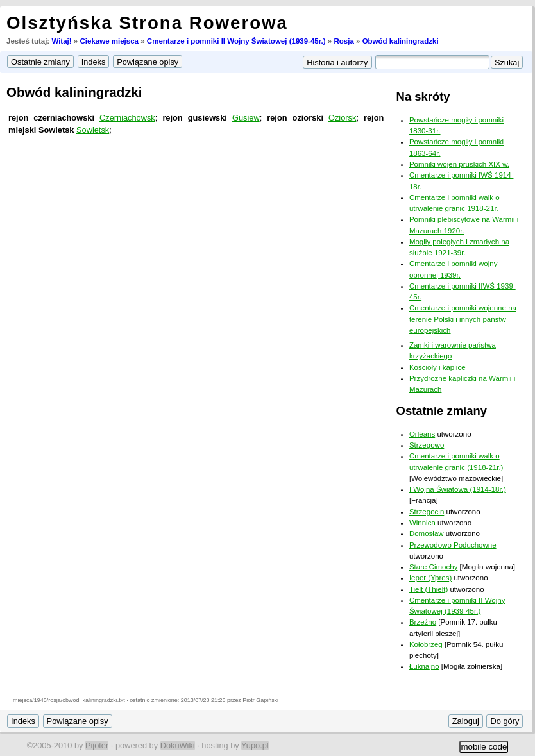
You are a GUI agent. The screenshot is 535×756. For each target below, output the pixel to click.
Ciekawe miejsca (109, 41)
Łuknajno (424, 666)
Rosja (344, 41)
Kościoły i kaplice (437, 367)
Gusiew (246, 118)
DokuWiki (178, 745)
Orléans (422, 434)
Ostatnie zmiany (442, 411)
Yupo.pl (255, 745)
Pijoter (97, 745)
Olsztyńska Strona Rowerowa (147, 23)
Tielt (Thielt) (429, 589)
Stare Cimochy (434, 567)
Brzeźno (423, 622)
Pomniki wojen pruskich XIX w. (459, 164)
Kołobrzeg (426, 644)
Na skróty (423, 97)
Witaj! (61, 41)
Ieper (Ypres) (430, 578)
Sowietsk (93, 130)
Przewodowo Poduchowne (453, 545)
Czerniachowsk (127, 118)
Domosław (427, 533)
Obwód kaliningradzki (401, 41)
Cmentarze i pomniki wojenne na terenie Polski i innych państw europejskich (463, 319)
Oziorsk (342, 118)
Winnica (422, 523)
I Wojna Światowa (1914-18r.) (458, 489)
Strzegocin (427, 512)
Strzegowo (427, 445)
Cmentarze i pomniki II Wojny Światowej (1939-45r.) (236, 41)
